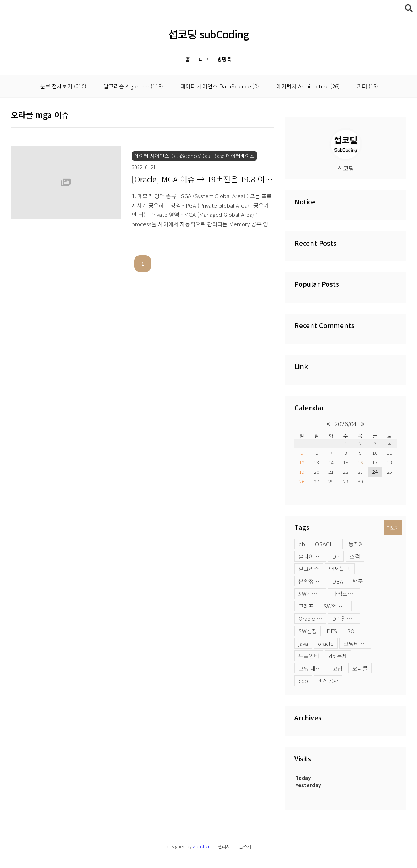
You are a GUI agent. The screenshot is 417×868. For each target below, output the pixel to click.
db (302, 544)
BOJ (352, 631)
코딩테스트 (356, 643)
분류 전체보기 (63, 86)
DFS (332, 631)
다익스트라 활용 (346, 594)
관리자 (224, 846)
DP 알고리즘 (346, 618)
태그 (204, 59)
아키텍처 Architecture (307, 86)
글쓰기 (245, 846)
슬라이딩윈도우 (312, 556)
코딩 (337, 668)
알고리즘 (309, 569)
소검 (355, 556)
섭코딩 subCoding (209, 34)
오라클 (360, 668)
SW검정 (308, 631)
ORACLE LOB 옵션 (329, 544)
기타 (367, 86)
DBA (338, 581)
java (303, 643)
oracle (326, 643)
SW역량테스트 (338, 606)
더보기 (393, 528)
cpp (303, 681)
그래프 (306, 606)
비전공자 (328, 681)
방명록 (224, 59)
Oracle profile (312, 618)
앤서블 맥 (340, 569)
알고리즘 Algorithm (133, 86)
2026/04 (346, 424)
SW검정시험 (312, 594)
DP (336, 556)
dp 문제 (338, 656)
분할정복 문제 (312, 581)
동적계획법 (361, 544)
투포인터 (309, 656)
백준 (358, 581)
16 (360, 462)
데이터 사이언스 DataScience (219, 86)
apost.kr (201, 846)
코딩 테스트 (312, 668)
